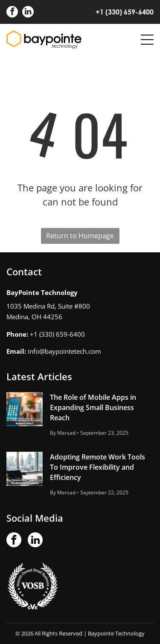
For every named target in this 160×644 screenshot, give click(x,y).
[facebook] (12, 13)
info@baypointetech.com (64, 351)
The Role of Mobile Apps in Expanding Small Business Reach (93, 407)
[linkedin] (28, 13)
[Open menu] (147, 40)
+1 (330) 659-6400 (125, 12)
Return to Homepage (80, 236)
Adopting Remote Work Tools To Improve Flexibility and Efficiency (97, 467)
